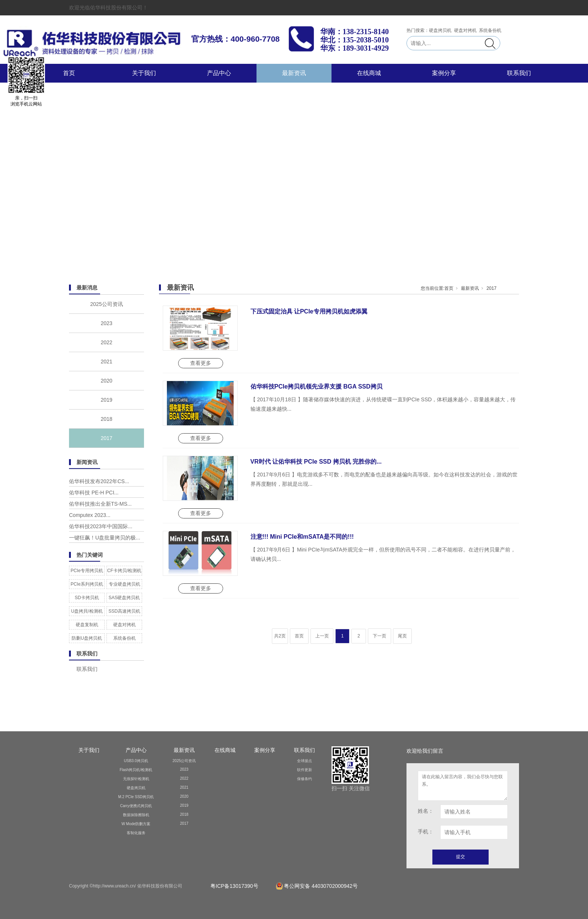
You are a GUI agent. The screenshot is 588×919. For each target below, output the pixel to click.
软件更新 (304, 770)
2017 (106, 438)
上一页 (322, 636)
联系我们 (519, 73)
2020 (106, 381)
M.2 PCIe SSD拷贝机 (136, 797)
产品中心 (219, 73)
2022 (106, 342)
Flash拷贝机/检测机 (136, 770)
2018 (106, 419)
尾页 (402, 636)
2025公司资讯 (106, 304)
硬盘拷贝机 (136, 788)
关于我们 (144, 73)
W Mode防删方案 (136, 824)
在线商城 (369, 73)
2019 (106, 400)
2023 (106, 323)
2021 (106, 362)
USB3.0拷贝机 (136, 761)
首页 (69, 73)
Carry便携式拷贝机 (136, 806)
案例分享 (444, 73)
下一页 (379, 636)
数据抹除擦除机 (136, 815)
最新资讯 (294, 73)
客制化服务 (136, 833)
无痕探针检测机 (136, 779)
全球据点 (304, 761)
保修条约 (304, 779)
